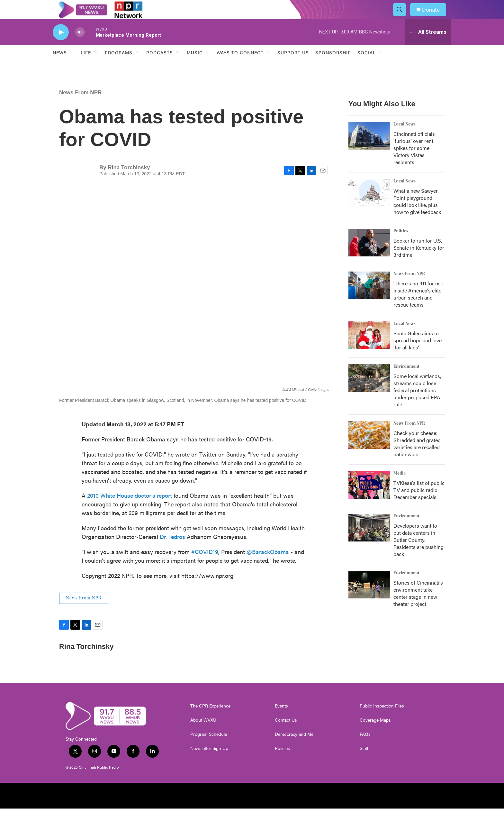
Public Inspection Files (382, 720)
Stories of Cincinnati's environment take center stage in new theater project (418, 608)
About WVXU (203, 735)
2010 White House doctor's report (130, 510)
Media (400, 488)
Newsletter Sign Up (209, 763)
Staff (364, 763)
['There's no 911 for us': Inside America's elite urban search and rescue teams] (369, 300)
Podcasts (160, 67)
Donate (435, 17)
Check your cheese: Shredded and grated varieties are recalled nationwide (417, 458)
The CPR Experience (210, 720)
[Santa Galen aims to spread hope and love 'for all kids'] (369, 350)
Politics (401, 245)
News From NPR (80, 107)
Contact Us (286, 735)
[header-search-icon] (402, 17)
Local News (405, 139)
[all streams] (428, 47)
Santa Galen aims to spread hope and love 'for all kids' (418, 355)
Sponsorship (333, 67)
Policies (282, 763)
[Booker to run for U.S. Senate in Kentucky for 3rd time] (369, 257)
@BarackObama (268, 566)
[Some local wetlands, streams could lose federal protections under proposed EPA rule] (369, 393)
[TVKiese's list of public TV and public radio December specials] (369, 499)
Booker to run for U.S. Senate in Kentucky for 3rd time (419, 262)
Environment (406, 381)
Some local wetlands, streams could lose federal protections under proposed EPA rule (417, 405)
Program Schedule (209, 749)
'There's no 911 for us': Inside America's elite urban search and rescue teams (418, 308)
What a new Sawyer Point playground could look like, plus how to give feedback (417, 216)
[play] (61, 47)
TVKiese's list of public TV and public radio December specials (419, 504)
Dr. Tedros (172, 551)
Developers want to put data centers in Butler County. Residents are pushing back (419, 554)
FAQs (365, 749)
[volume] (80, 47)
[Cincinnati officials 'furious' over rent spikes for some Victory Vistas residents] (369, 150)
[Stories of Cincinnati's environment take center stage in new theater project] (369, 599)
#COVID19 (205, 566)
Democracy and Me (294, 749)
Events (281, 720)
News (60, 67)
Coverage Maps (375, 735)
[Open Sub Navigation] (72, 67)
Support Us (293, 67)
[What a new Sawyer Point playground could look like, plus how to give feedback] (369, 207)
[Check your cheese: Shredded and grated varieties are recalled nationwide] (369, 449)
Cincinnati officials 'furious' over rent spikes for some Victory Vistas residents (414, 162)
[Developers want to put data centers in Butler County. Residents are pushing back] (369, 542)
